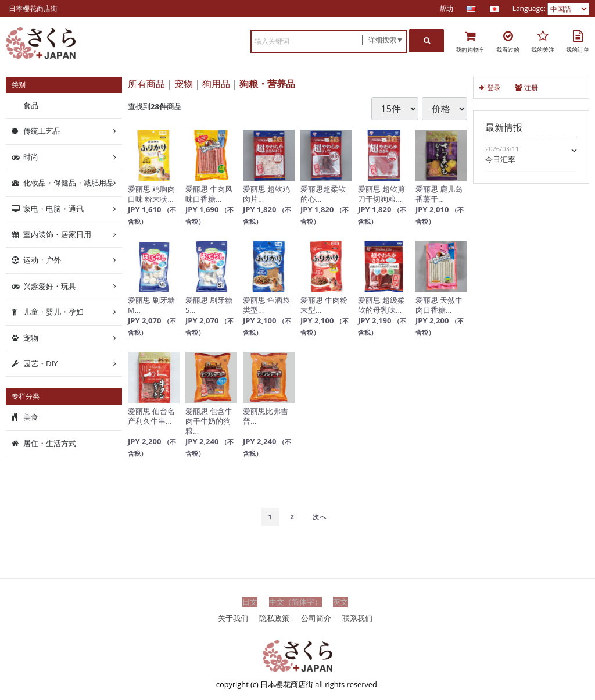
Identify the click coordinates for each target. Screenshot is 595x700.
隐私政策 (274, 617)
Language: (530, 8)
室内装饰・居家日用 (57, 234)
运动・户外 (42, 260)
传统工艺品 (42, 131)
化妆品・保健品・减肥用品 (69, 183)
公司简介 (316, 617)
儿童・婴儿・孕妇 (53, 312)
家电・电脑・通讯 (53, 208)
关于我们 (233, 617)
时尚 (31, 157)
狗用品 (216, 84)
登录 (490, 87)
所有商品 (146, 84)
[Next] (320, 517)
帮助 (446, 8)
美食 (31, 417)
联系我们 (357, 617)
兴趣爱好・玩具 (50, 286)
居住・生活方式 (50, 443)
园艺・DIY (40, 363)
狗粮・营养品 (267, 84)
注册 (526, 87)
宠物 (184, 84)
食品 (31, 105)
